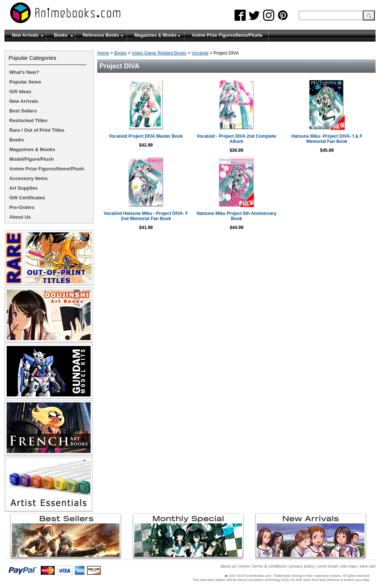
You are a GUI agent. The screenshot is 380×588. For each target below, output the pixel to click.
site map (348, 566)
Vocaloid (200, 53)
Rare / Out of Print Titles (37, 130)
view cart (368, 566)
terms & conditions (269, 566)
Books (61, 35)
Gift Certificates (27, 198)
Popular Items (25, 82)
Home (103, 53)
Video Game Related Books (159, 53)
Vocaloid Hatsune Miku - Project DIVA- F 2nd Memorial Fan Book (146, 216)
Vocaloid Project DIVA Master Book (146, 136)
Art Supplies (24, 188)
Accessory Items (28, 178)
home (245, 566)
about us (228, 566)
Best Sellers (23, 111)
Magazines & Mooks (155, 35)
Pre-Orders (22, 207)
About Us (20, 217)
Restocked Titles (28, 120)
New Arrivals (25, 35)
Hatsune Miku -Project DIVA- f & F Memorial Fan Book (327, 139)
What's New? (24, 72)
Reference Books (101, 35)
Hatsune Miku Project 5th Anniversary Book (237, 216)
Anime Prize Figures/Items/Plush (226, 35)
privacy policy (302, 566)
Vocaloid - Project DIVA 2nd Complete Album (236, 139)
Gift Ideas (20, 92)
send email (327, 566)
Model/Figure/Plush (32, 159)
